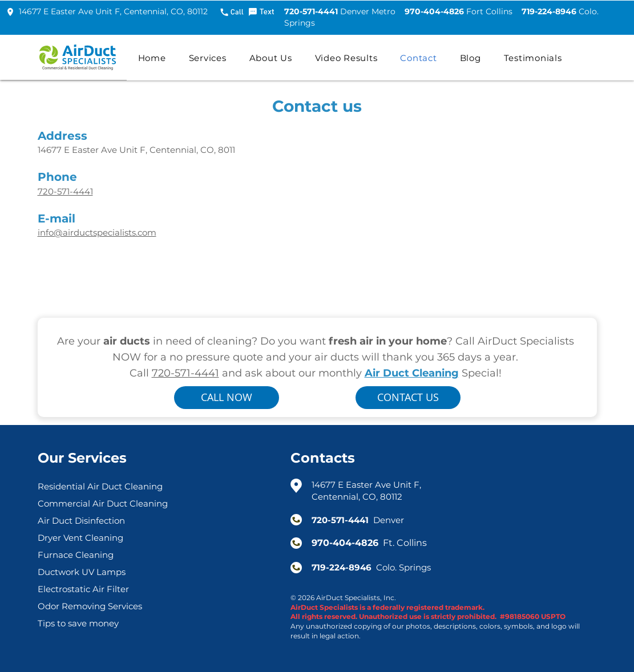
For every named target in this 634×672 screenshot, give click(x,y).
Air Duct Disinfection (81, 521)
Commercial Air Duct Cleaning (103, 503)
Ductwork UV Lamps (82, 572)
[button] (208, 58)
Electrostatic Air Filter (83, 589)
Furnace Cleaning (76, 555)
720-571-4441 (185, 373)
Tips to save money (78, 623)
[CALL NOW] (227, 398)
